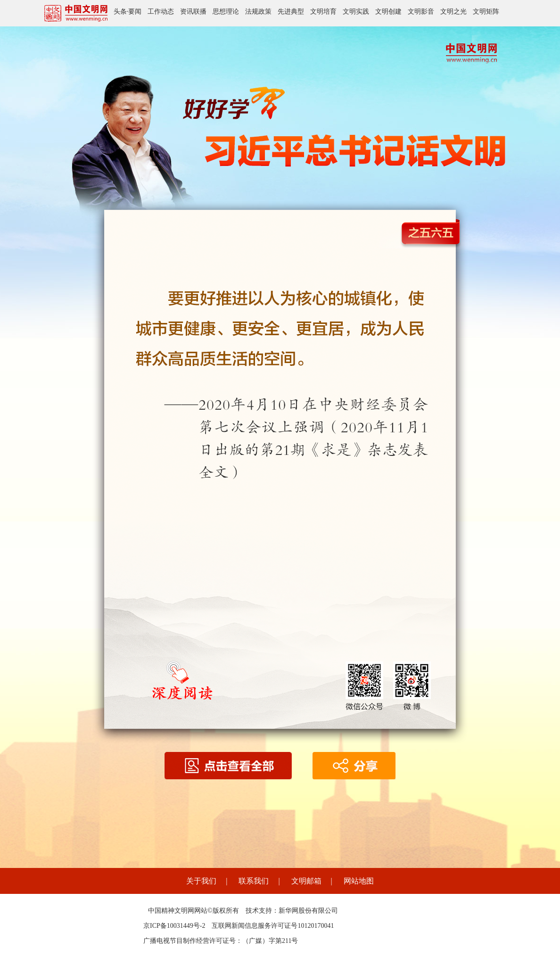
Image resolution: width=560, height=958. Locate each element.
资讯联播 (193, 12)
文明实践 (356, 12)
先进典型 (291, 12)
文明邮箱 (306, 881)
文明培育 (323, 12)
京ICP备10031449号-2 (174, 926)
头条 (120, 12)
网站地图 (359, 881)
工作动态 (161, 12)
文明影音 (421, 12)
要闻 (135, 12)
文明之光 (453, 12)
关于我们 (201, 881)
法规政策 (258, 12)
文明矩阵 (486, 12)
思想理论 (226, 12)
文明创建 (388, 12)
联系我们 (254, 881)
